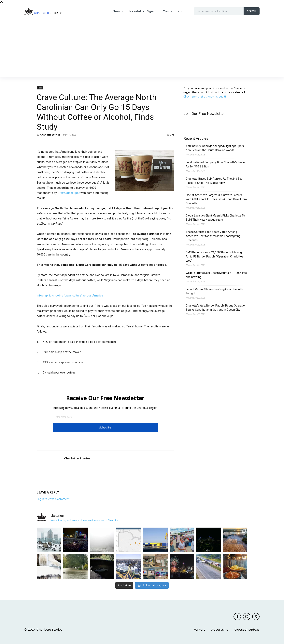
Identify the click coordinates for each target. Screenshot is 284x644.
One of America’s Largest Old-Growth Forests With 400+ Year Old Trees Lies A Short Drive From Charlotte (216, 199)
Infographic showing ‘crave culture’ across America (70, 296)
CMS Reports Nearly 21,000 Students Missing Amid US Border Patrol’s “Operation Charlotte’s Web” (215, 256)
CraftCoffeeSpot (69, 193)
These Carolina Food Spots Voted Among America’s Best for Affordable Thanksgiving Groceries (213, 236)
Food (40, 88)
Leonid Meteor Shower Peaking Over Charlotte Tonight (215, 291)
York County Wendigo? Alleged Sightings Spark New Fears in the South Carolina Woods (215, 148)
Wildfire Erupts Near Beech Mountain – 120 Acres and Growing (216, 275)
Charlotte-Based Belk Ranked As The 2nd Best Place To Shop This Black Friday (215, 181)
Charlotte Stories (50, 135)
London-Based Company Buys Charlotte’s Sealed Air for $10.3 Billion (216, 164)
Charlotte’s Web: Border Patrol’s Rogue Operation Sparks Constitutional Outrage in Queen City (216, 308)
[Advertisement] (142, 48)
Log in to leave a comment (53, 499)
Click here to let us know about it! (205, 96)
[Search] (252, 11)
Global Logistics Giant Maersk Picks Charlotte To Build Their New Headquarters (215, 218)
